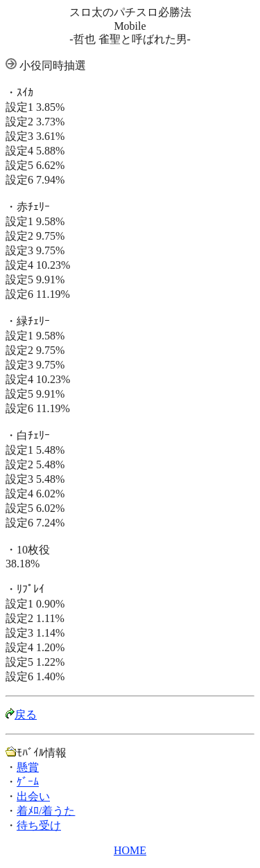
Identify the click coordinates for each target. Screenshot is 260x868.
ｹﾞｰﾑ (28, 782)
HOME (130, 850)
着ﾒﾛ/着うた (46, 811)
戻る (26, 715)
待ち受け (39, 825)
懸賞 (28, 767)
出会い (33, 796)
